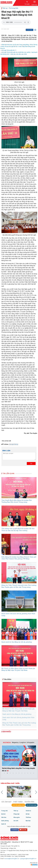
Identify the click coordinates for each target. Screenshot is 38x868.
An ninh (16, 821)
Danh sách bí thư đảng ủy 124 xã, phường (17, 714)
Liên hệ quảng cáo (18, 805)
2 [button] (7, 773)
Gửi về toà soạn (31, 805)
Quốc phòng (5, 821)
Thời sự (5, 8)
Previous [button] (3, 757)
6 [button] (19, 773)
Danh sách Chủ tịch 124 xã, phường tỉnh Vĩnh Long (18, 718)
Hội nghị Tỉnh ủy (14, 444)
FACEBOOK (15, 830)
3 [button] (10, 773)
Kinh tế (3, 814)
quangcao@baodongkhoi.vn (28, 859)
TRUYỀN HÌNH (29, 802)
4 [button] (13, 773)
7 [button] (22, 773)
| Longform (23, 742)
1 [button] (4, 773)
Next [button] (35, 757)
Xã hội (28, 814)
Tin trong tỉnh (13, 8)
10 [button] (31, 773)
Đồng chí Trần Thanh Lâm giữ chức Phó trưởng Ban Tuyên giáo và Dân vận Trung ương (19, 724)
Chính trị (28, 811)
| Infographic (30, 742)
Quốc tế (4, 824)
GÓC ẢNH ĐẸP (6, 802)
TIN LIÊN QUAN (8, 473)
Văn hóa (4, 817)
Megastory (15, 742)
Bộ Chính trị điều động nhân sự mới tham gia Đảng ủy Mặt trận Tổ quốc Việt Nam (18, 710)
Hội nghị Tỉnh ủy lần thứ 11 (9, 50)
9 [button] (28, 773)
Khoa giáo (17, 817)
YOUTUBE (23, 830)
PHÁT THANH (18, 802)
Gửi (31, 464)
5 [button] (16, 773)
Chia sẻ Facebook (29, 30)
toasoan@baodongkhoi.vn (12, 859)
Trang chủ (4, 811)
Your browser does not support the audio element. (16, 22)
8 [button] (25, 773)
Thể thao (28, 817)
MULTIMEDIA (7, 743)
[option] (19, 759)
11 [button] (34, 773)
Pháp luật (16, 814)
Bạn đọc (28, 821)
